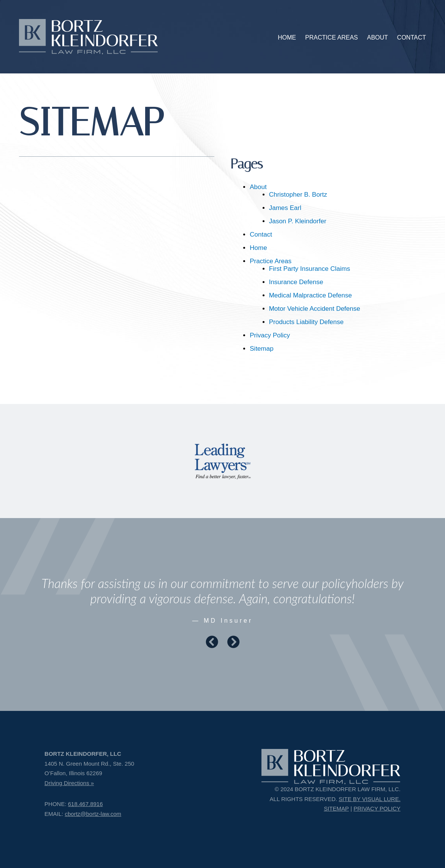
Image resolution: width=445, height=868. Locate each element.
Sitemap (261, 349)
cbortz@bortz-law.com (93, 814)
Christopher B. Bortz (298, 195)
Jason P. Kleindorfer (298, 221)
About (258, 187)
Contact (261, 234)
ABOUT (378, 37)
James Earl (285, 208)
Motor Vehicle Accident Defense (315, 309)
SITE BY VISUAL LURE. (370, 799)
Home (258, 248)
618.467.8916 (86, 804)
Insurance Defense (296, 282)
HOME (287, 37)
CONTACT (412, 37)
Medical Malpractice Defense (310, 295)
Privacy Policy (270, 335)
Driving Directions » (69, 783)
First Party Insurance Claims (310, 269)
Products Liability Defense (306, 322)
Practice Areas (271, 261)
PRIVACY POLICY (377, 808)
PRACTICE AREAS (332, 37)
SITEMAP (336, 808)
